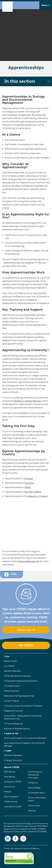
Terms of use (34, 806)
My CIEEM (26, 645)
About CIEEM (12, 767)
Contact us (33, 783)
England (29, 479)
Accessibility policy (36, 793)
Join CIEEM (9, 666)
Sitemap (32, 811)
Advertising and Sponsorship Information (35, 775)
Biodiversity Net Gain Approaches (19, 696)
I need (8, 751)
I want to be (11, 733)
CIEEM (27, 401)
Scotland (29, 483)
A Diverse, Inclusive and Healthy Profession (23, 706)
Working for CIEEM (12, 782)
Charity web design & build (15, 848)
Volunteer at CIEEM (13, 807)
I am (7, 656)
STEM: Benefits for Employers (17, 676)
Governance (9, 787)
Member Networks (12, 671)
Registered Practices (13, 711)
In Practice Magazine (13, 724)
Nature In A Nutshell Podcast (17, 729)
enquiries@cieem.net (28, 561)
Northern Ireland (33, 492)
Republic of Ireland (38, 496)
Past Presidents (11, 797)
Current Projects (11, 701)
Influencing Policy (12, 691)
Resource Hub (10, 661)
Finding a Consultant (13, 760)
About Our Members (13, 755)
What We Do (10, 777)
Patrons (8, 792)
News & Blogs (34, 788)
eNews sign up (26, 630)
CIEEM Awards (11, 802)
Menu (46, 5)
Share (10, 575)
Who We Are (10, 772)
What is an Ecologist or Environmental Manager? (26, 738)
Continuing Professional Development (21, 681)
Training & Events (12, 686)
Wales (28, 487)
